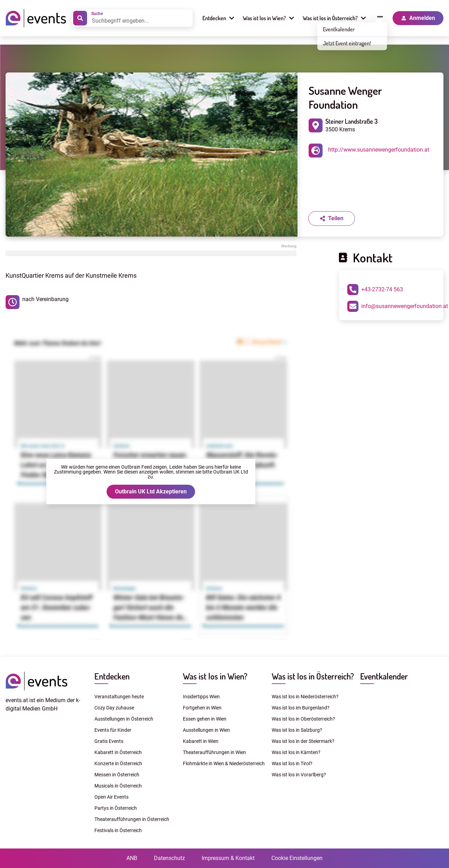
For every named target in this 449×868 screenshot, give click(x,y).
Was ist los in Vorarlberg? (299, 775)
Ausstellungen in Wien (206, 730)
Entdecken (112, 676)
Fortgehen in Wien (202, 708)
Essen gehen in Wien (205, 719)
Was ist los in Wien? (215, 676)
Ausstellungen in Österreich (124, 719)
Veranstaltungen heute (119, 697)
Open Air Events (111, 797)
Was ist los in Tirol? (292, 763)
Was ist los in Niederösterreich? (305, 697)
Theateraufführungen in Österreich (132, 819)
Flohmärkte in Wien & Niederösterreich (224, 763)
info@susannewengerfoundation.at (398, 306)
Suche (97, 14)
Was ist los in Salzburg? (297, 730)
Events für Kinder (113, 730)
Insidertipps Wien (201, 697)
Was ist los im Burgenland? (301, 708)
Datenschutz (169, 858)
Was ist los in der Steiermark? (303, 741)
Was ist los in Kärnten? (296, 752)
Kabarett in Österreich (118, 752)
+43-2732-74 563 (375, 290)
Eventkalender (384, 676)
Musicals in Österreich (118, 786)
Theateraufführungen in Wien (214, 752)
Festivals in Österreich (118, 830)
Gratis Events (109, 741)
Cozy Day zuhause (114, 708)
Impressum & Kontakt (228, 858)
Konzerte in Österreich (118, 763)
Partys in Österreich (116, 808)
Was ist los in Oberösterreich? (303, 719)
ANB (132, 858)
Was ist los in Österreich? (313, 676)
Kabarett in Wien (201, 741)
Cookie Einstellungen (297, 858)
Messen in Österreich (117, 775)
